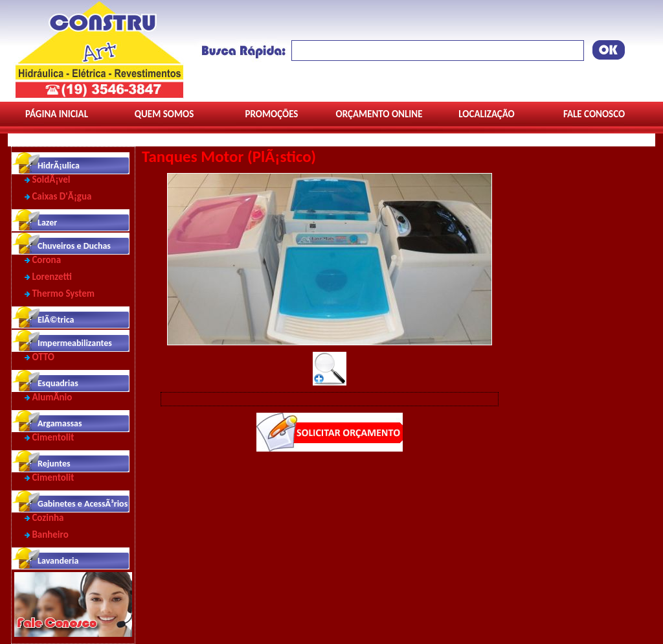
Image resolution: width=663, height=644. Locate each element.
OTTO (43, 357)
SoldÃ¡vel (51, 179)
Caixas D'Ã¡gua (62, 196)
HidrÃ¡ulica (59, 166)
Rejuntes (54, 464)
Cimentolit (53, 437)
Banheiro (50, 535)
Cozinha (48, 518)
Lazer (47, 223)
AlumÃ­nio (52, 397)
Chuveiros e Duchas (74, 246)
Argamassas (60, 423)
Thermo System (63, 293)
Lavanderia (58, 561)
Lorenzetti (52, 277)
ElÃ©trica (56, 320)
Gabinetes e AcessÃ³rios (83, 504)
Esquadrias (58, 383)
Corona (46, 260)
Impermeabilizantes (75, 343)
